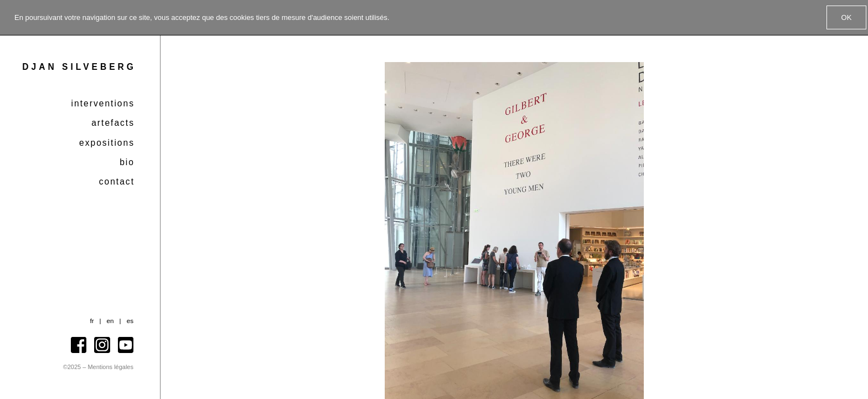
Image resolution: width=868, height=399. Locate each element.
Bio (127, 162)
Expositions (107, 143)
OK (847, 17)
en (110, 321)
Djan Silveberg (79, 67)
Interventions (103, 103)
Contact (117, 181)
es (130, 321)
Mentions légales (110, 367)
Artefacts (113, 123)
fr (92, 321)
